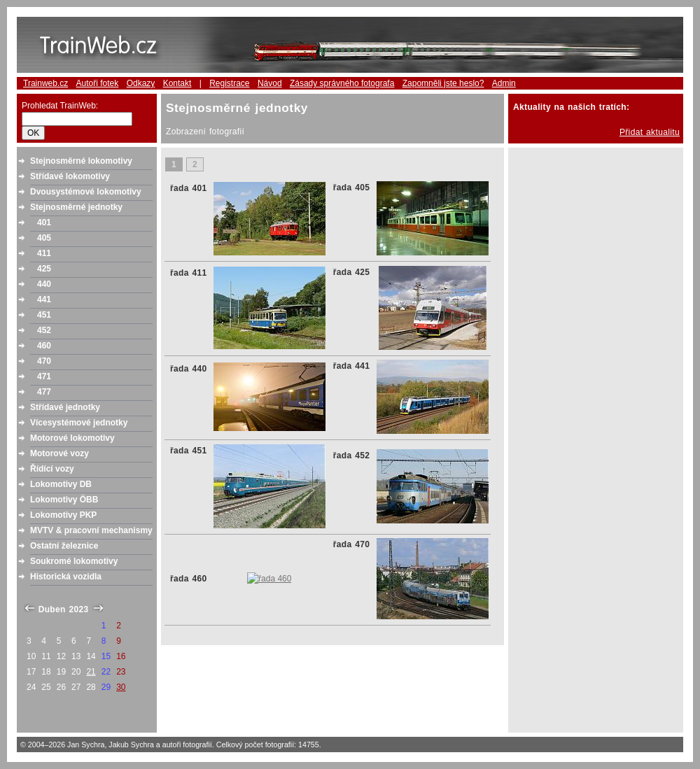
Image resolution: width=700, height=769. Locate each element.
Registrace (229, 83)
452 (44, 330)
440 (44, 284)
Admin (504, 83)
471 (44, 376)
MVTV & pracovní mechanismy (91, 530)
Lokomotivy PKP (63, 515)
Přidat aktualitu (650, 132)
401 (44, 223)
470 (44, 361)
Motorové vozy (59, 453)
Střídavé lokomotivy (70, 176)
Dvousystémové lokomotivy (86, 192)
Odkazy (141, 83)
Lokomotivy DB (61, 484)
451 (44, 315)
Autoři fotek (98, 83)
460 (44, 346)
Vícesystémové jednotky (79, 423)
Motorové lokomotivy (72, 438)
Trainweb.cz (45, 83)
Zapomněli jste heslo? (443, 83)
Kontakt (177, 83)
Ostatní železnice (64, 546)
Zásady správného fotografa (342, 83)
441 (44, 299)
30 (121, 687)
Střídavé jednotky (65, 407)
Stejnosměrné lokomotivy (81, 161)
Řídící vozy (52, 469)
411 (44, 253)
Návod (270, 83)
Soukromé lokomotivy (74, 561)
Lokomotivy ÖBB (64, 500)
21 (91, 672)
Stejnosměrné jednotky (76, 207)
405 (44, 238)
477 (44, 392)
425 (44, 269)
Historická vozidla (66, 577)
